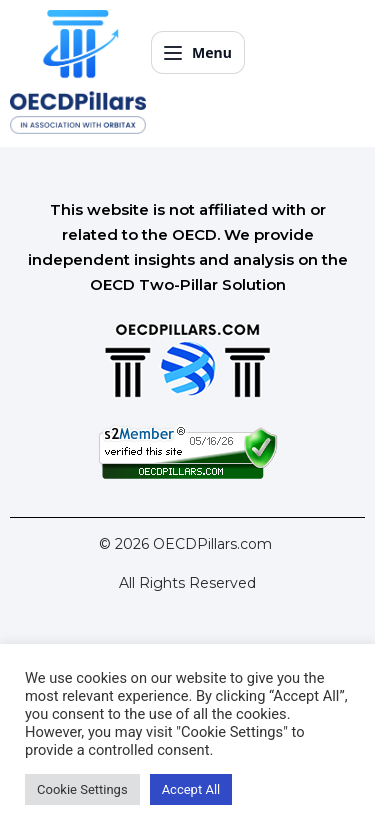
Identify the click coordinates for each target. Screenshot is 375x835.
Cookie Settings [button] (82, 789)
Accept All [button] (191, 789)
